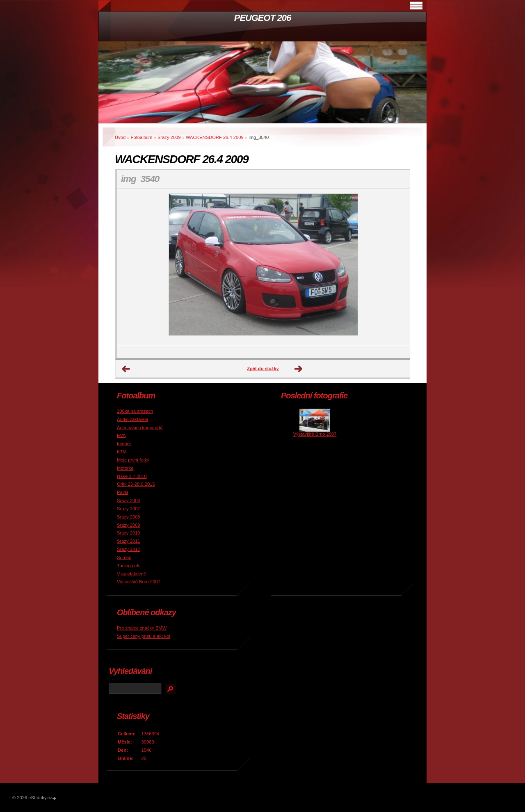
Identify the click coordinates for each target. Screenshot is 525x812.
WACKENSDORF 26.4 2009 (215, 137)
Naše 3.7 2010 (132, 476)
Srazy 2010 (129, 533)
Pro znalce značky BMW (142, 628)
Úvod (120, 137)
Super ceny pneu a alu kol (143, 636)
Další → (299, 369)
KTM (122, 452)
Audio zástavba (133, 419)
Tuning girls (129, 566)
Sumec (124, 557)
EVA (121, 435)
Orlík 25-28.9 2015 (136, 484)
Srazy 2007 (129, 509)
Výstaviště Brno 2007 (139, 582)
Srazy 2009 (169, 137)
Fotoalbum (142, 137)
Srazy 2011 (129, 541)
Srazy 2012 (129, 549)
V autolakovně (131, 574)
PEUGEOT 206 (262, 18)
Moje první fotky (133, 460)
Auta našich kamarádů (140, 428)
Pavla (123, 492)
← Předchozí (126, 369)
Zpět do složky (263, 368)
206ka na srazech (135, 411)
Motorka (125, 468)
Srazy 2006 (129, 500)
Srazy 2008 (129, 517)
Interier (124, 444)
